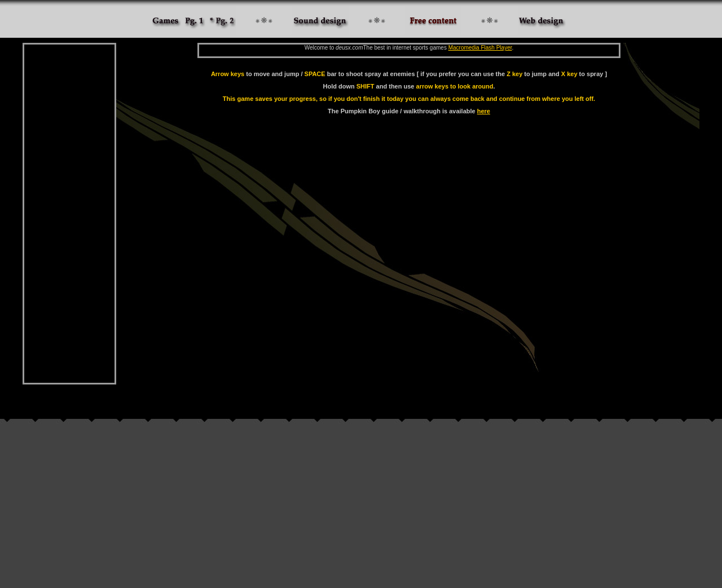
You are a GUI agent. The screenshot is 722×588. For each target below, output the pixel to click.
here (484, 111)
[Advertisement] (69, 214)
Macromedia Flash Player (480, 48)
